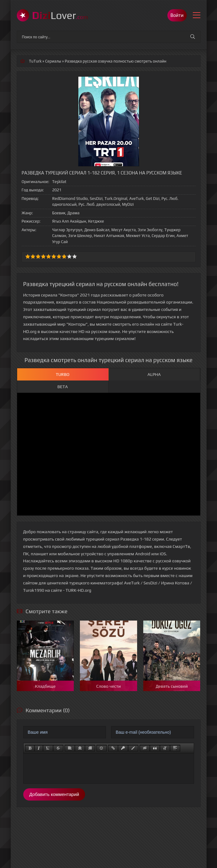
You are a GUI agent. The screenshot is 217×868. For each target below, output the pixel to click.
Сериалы (53, 61)
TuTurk (35, 61)
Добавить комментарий (54, 794)
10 (75, 256)
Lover (60, 15)
